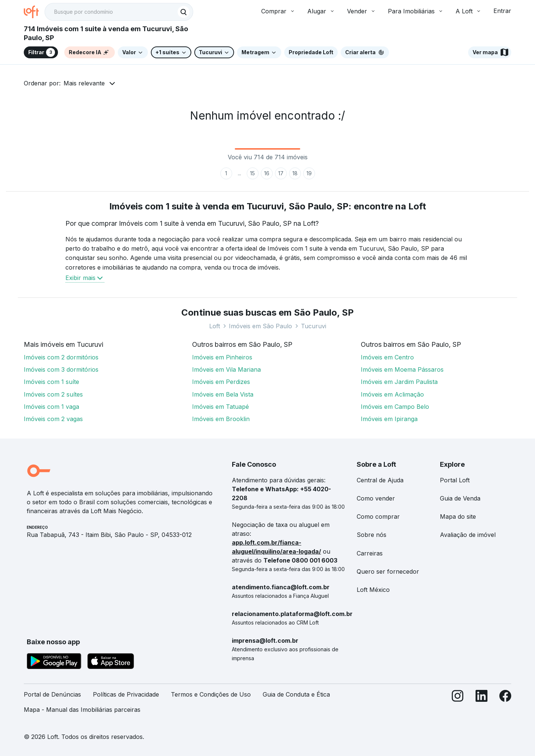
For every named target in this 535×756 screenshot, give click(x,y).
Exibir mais (85, 278)
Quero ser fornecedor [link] (388, 571)
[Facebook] (505, 705)
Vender (361, 11)
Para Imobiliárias (416, 11)
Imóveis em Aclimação (392, 394)
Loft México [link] (373, 590)
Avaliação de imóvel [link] (468, 535)
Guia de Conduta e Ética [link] (296, 694)
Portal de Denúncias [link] (52, 694)
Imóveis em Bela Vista (223, 394)
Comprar (278, 11)
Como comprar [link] (378, 517)
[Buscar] (184, 12)
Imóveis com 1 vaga (51, 407)
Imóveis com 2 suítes (53, 394)
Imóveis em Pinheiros (222, 357)
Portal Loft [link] (455, 480)
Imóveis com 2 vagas (53, 419)
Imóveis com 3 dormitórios (61, 369)
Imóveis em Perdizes (221, 382)
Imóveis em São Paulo (260, 326)
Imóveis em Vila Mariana (226, 369)
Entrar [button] (502, 11)
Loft (215, 326)
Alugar (321, 11)
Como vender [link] (376, 498)
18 (295, 173)
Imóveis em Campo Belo (395, 407)
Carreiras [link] (370, 553)
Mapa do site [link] (458, 517)
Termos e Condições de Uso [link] (211, 694)
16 (267, 173)
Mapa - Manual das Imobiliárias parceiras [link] (82, 710)
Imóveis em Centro (387, 357)
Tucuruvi (314, 326)
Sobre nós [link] (372, 535)
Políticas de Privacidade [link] (126, 694)
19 (309, 173)
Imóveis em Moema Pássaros (402, 369)
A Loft (468, 11)
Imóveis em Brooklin (221, 419)
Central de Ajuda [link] (380, 480)
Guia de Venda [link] (460, 498)
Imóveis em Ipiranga (389, 419)
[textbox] (119, 12)
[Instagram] (458, 705)
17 (281, 173)
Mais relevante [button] (84, 83)
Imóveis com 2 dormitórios (61, 357)
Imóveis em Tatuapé (221, 407)
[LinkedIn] (481, 705)
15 (252, 173)
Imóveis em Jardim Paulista (399, 382)
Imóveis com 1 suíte (51, 382)
